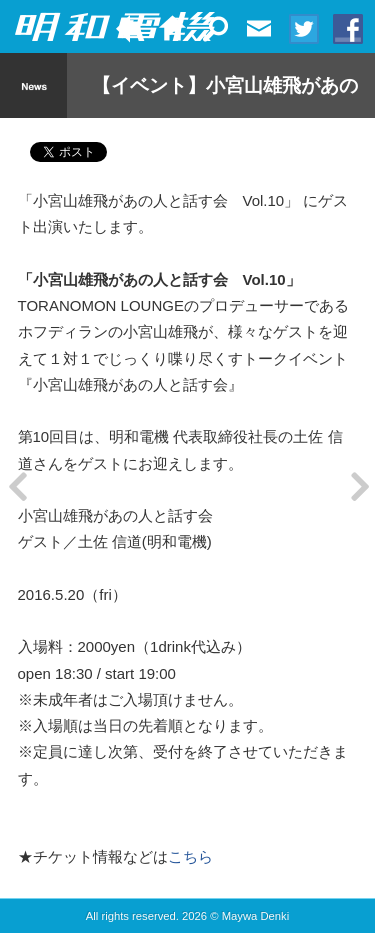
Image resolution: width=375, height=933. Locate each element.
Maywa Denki (256, 916)
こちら (190, 856)
